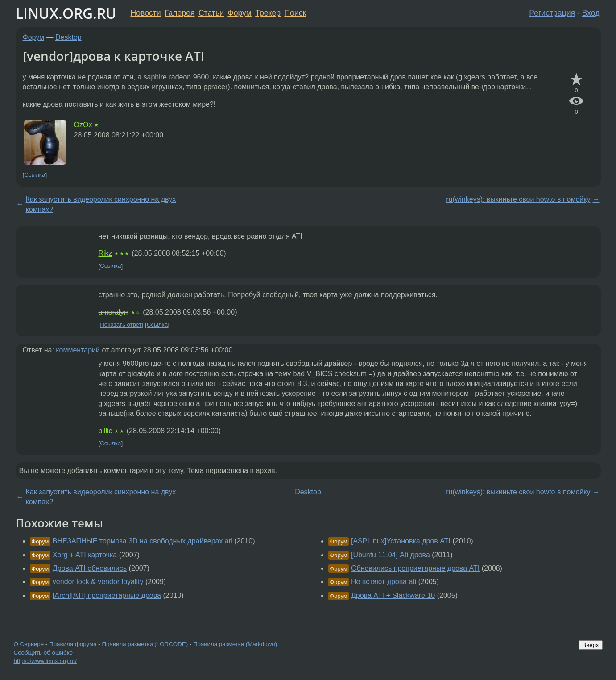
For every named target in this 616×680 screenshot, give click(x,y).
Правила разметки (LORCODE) (145, 644)
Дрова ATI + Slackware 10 (393, 595)
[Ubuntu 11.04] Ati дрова (391, 555)
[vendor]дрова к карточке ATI (114, 56)
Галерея (180, 13)
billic (105, 431)
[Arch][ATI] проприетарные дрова (107, 595)
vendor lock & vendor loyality (98, 582)
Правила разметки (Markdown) (235, 644)
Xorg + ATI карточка (85, 555)
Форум (239, 13)
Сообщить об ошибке (43, 653)
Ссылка (35, 175)
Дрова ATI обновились (90, 568)
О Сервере (29, 644)
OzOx (83, 125)
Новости (146, 13)
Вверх (590, 645)
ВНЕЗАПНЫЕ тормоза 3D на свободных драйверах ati (143, 541)
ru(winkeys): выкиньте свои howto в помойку (518, 199)
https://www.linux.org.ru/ (45, 661)
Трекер (268, 13)
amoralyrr (114, 312)
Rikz (105, 253)
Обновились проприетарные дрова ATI (415, 568)
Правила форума (73, 644)
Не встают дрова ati (384, 582)
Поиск (295, 13)
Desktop (68, 37)
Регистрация (552, 13)
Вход (591, 13)
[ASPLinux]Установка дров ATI (401, 541)
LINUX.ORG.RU (66, 13)
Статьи (211, 13)
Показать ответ (121, 325)
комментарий (78, 350)
